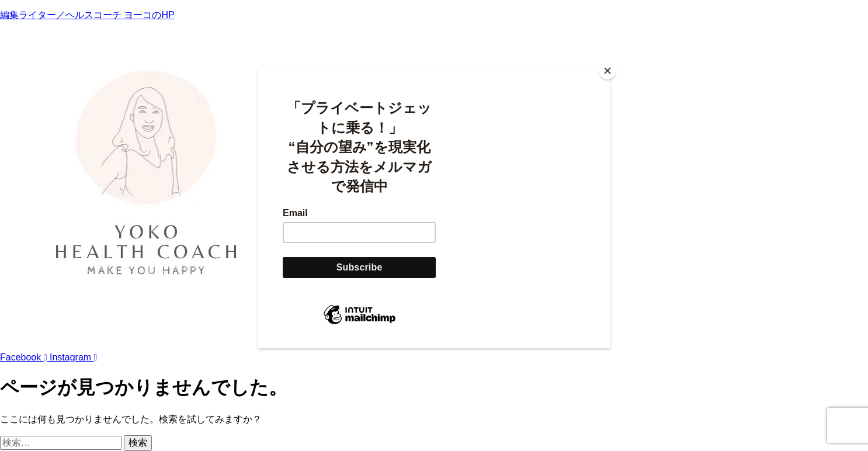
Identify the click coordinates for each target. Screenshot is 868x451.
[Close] (607, 71)
